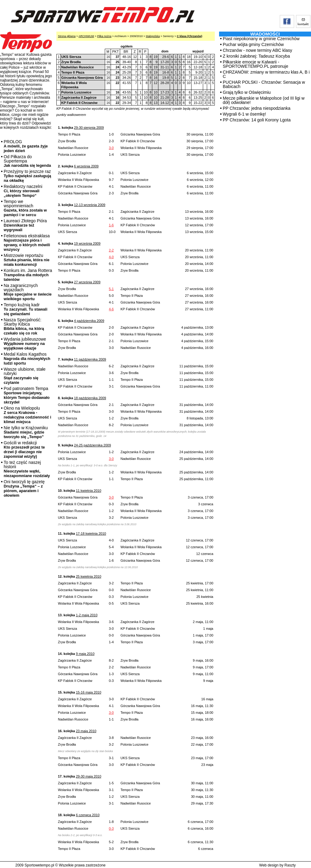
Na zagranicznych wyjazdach (28, 292)
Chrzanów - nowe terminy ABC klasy (257, 50)
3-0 (111, 148)
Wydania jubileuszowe (25, 344)
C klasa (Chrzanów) (190, 36)
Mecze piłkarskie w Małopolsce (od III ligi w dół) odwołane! (264, 100)
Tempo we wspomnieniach (25, 208)
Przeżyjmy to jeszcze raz (27, 176)
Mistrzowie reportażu (27, 260)
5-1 (111, 289)
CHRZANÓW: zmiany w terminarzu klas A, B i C (266, 74)
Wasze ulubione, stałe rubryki (25, 376)
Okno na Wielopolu (27, 415)
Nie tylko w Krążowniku (26, 432)
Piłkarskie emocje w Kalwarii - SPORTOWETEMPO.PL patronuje (256, 64)
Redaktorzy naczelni (23, 191)
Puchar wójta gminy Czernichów (253, 44)
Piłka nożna (104, 36)
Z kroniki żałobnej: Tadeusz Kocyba (256, 56)
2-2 (111, 250)
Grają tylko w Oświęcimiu (247, 92)
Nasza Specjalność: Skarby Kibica (24, 326)
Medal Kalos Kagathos (27, 359)
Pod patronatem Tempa (27, 395)
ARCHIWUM (86, 36)
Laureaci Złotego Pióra (25, 225)
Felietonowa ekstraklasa (27, 243)
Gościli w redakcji (24, 449)
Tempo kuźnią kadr (25, 309)
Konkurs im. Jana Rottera (28, 275)
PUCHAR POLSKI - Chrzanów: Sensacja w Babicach (264, 84)
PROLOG (26, 146)
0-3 (111, 828)
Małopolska (153, 36)
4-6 (111, 309)
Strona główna (67, 36)
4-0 (111, 257)
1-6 (111, 225)
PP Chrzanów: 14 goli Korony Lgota (257, 120)
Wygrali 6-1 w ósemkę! (244, 114)
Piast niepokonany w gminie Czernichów (261, 39)
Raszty (290, 865)
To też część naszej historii (27, 469)
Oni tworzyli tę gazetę (24, 488)
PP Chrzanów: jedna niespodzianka (257, 108)
